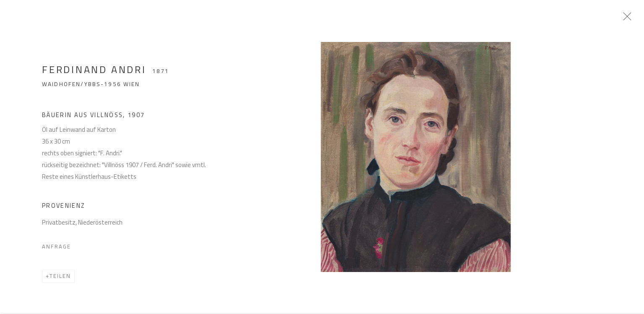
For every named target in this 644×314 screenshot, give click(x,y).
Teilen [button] (60, 279)
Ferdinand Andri (94, 73)
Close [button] (631, 19)
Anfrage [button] (56, 250)
